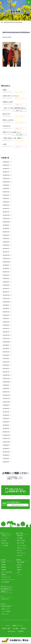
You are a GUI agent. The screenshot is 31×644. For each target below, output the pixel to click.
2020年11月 (8, 378)
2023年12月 (8, 255)
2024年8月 (7, 229)
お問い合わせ (12, 631)
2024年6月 (7, 235)
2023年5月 (7, 278)
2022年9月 (7, 305)
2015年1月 (7, 462)
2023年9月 (7, 265)
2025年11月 (8, 178)
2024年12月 (8, 215)
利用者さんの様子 (8, 102)
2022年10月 (8, 302)
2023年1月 (7, 292)
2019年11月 (7, 398)
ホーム (8, 626)
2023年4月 (7, 282)
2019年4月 (7, 422)
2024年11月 (8, 218)
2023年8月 (7, 269)
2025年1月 (7, 212)
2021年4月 (7, 362)
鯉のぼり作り (7, 114)
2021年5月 (7, 358)
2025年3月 (7, 205)
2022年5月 (7, 318)
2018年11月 (7, 438)
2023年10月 (7, 262)
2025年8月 (7, 189)
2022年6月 (7, 315)
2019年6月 (7, 415)
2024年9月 (7, 225)
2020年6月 (7, 385)
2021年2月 (7, 368)
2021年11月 (8, 338)
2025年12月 (8, 175)
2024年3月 (7, 245)
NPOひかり (5, 599)
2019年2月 (7, 428)
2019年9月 (7, 405)
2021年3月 (7, 365)
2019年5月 (7, 418)
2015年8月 (7, 455)
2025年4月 (7, 202)
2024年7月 (7, 232)
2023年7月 (7, 272)
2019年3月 (7, 425)
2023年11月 (8, 258)
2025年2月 (7, 209)
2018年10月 (7, 442)
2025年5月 (7, 198)
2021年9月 (7, 345)
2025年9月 (7, 185)
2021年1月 (7, 372)
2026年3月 (7, 165)
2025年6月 (7, 195)
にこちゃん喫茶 (6, 611)
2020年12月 (8, 375)
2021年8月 (7, 349)
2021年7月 (7, 352)
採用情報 (23, 628)
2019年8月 (7, 408)
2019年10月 (7, 402)
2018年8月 (7, 448)
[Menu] (29, 2)
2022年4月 (7, 322)
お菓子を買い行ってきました (11, 96)
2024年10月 (7, 222)
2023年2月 (7, 289)
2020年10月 (7, 382)
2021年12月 (8, 335)
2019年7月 (7, 412)
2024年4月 (7, 242)
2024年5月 (7, 238)
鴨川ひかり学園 (6, 607)
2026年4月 (7, 162)
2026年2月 (7, 169)
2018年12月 (7, 435)
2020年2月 (7, 388)
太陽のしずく (5, 609)
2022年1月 (7, 332)
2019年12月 (7, 395)
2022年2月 (7, 329)
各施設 (9, 479)
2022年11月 (7, 298)
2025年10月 (8, 182)
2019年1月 (7, 432)
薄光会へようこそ (18, 626)
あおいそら (5, 614)
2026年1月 (7, 172)
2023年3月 (7, 285)
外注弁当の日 (7, 126)
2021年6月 (7, 355)
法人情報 (16, 628)
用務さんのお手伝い (9, 120)
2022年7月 (7, 312)
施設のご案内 (6, 628)
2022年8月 (7, 309)
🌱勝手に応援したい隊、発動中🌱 (13, 138)
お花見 (5, 144)
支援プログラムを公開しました (12, 132)
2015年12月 (7, 452)
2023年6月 (7, 275)
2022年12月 (8, 295)
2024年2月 (7, 249)
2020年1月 (7, 392)
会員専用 (21, 631)
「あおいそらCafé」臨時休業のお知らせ (14, 108)
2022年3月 (7, 325)
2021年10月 (7, 342)
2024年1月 (7, 252)
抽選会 (5, 90)
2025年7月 (7, 192)
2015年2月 (7, 458)
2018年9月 (7, 445)
